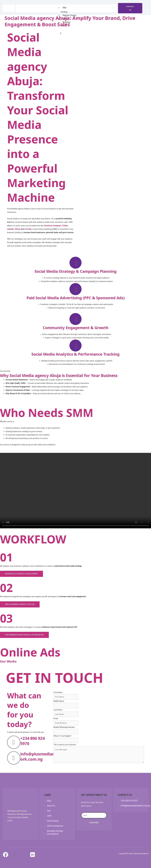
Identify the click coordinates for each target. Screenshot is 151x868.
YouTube (28, 229)
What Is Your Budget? (62, 738)
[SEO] (45, 814)
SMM (49, 819)
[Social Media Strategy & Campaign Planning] (76, 263)
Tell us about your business (65, 747)
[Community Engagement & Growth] (76, 320)
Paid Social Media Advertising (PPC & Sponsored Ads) (76, 299)
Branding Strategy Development (55, 835)
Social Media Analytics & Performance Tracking (75, 356)
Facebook (48, 226)
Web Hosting (53, 824)
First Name (58, 695)
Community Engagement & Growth (76, 329)
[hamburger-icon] (73, 8)
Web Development (55, 829)
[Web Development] (45, 829)
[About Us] (45, 809)
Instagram (57, 226)
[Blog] (45, 804)
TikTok (17, 229)
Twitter (65, 226)
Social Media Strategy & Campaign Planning (75, 272)
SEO (49, 814)
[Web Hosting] (45, 824)
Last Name (58, 712)
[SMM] (45, 819)
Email (56, 721)
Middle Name (59, 703)
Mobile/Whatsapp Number (64, 730)
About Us (51, 809)
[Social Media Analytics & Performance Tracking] (76, 347)
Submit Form (64, 770)
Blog (49, 803)
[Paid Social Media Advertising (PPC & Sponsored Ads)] (76, 290)
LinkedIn (10, 229)
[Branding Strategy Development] (45, 837)
